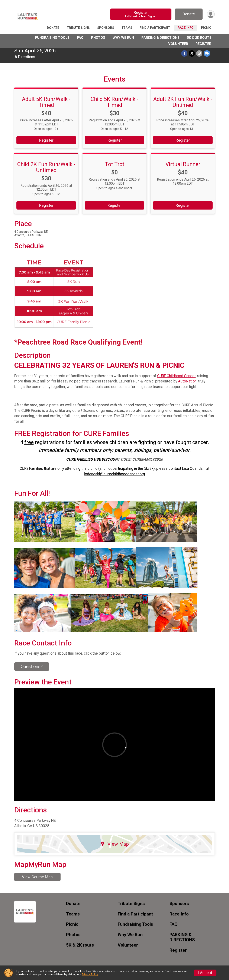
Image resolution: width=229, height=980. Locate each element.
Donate (189, 14)
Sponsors (106, 28)
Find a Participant (155, 28)
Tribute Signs (78, 28)
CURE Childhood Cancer (176, 376)
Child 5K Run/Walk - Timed (114, 102)
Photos (98, 38)
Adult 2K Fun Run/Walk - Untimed (183, 102)
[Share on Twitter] (192, 53)
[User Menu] (211, 14)
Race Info (186, 28)
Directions (27, 57)
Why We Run (123, 38)
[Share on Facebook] (184, 53)
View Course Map (37, 877)
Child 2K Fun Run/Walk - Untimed (46, 167)
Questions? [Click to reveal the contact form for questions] (32, 667)
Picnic (206, 28)
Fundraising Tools (52, 38)
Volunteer (178, 44)
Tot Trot (115, 164)
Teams (127, 28)
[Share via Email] (199, 53)
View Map (115, 844)
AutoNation (187, 381)
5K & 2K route (199, 38)
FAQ (80, 38)
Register (141, 14)
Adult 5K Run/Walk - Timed (46, 102)
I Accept (205, 973)
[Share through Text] (207, 53)
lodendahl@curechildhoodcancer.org (114, 474)
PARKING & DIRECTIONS (160, 38)
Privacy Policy (90, 974)
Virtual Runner (183, 164)
